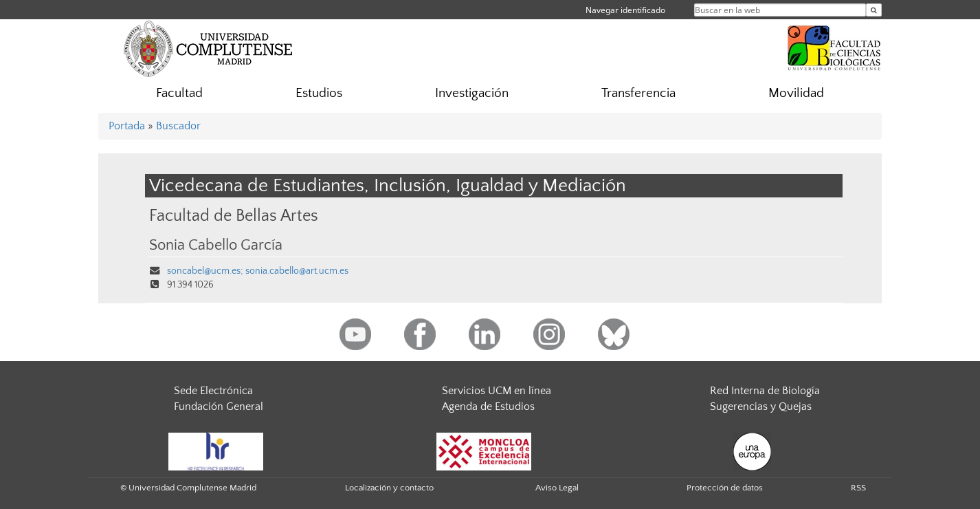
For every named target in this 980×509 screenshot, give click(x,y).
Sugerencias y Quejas (761, 407)
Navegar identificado (625, 10)
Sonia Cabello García (216, 246)
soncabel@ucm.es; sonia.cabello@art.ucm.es (258, 271)
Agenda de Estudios (488, 407)
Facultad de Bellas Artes (234, 216)
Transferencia (638, 93)
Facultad (179, 93)
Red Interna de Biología (765, 391)
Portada (127, 126)
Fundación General (219, 407)
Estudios (319, 93)
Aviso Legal (557, 488)
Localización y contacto (389, 488)
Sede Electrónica (213, 391)
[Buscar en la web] (874, 10)
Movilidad (796, 93)
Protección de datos (725, 488)
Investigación (472, 93)
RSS (858, 488)
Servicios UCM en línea (497, 391)
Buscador (178, 126)
